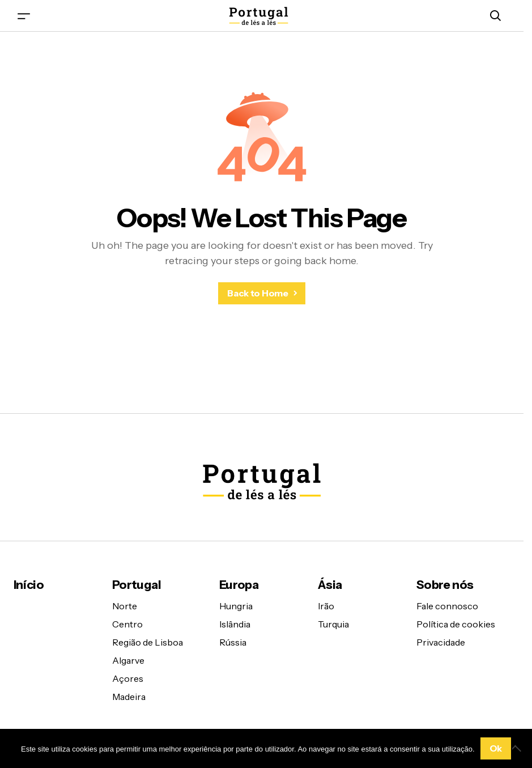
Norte (125, 606)
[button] (24, 16)
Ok (496, 748)
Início (29, 585)
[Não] (518, 748)
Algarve (128, 660)
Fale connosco (447, 606)
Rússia (233, 642)
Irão (326, 606)
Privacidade (441, 642)
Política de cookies (456, 624)
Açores (128, 678)
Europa (239, 585)
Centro (127, 624)
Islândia (235, 624)
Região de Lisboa (148, 642)
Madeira (129, 697)
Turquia (333, 624)
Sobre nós (445, 585)
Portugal (137, 585)
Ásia (330, 585)
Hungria (236, 606)
